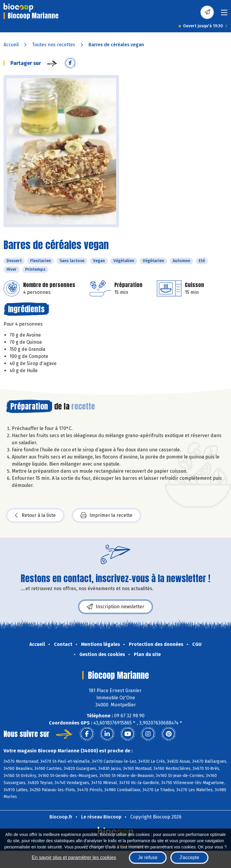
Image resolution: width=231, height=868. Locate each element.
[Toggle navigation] (224, 14)
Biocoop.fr (61, 817)
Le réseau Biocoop (101, 817)
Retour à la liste (35, 515)
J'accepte (189, 857)
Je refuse (148, 857)
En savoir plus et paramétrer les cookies (74, 857)
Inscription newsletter (115, 607)
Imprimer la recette (106, 515)
